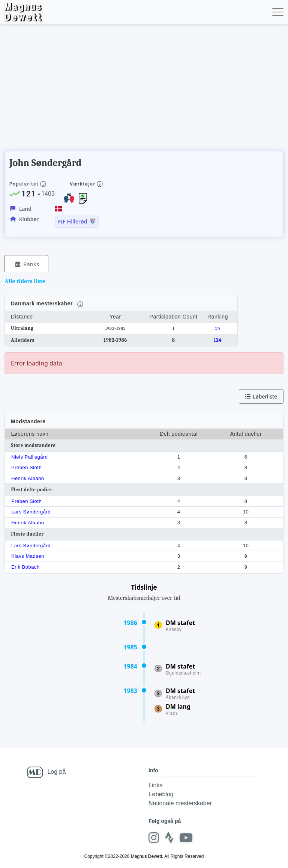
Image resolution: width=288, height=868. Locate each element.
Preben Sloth (26, 467)
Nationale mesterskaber (180, 803)
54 (218, 328)
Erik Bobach (25, 567)
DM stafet (180, 623)
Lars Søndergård (31, 512)
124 (218, 340)
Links (155, 785)
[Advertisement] (141, 90)
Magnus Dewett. (147, 856)
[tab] (26, 264)
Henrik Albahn (28, 478)
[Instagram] (154, 838)
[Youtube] (186, 838)
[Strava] (169, 838)
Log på (56, 772)
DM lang (178, 706)
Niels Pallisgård (30, 457)
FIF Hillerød (72, 221)
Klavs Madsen (28, 556)
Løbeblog (161, 794)
